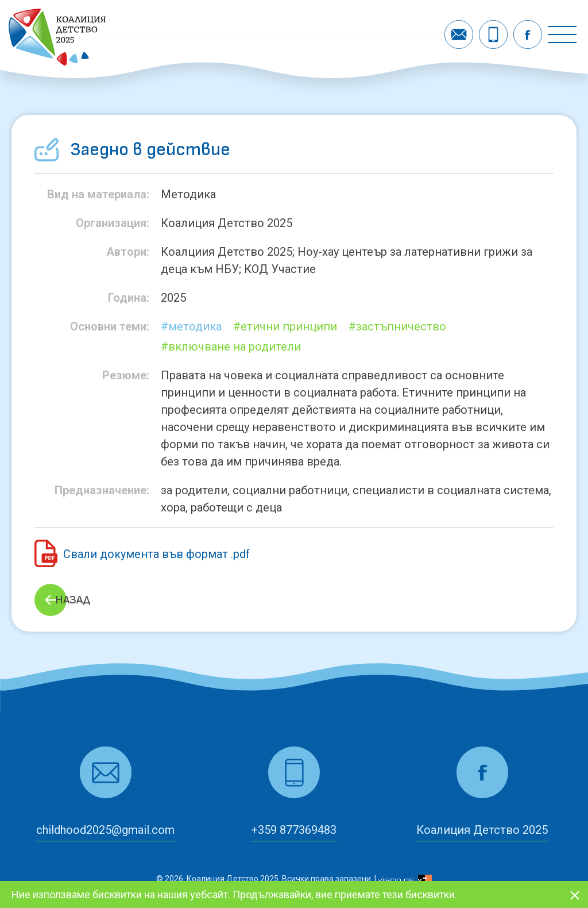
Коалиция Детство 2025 (482, 830)
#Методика (191, 326)
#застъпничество (397, 326)
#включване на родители (231, 347)
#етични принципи (285, 326)
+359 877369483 (294, 830)
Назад (73, 600)
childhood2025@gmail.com (105, 830)
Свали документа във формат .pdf (156, 554)
